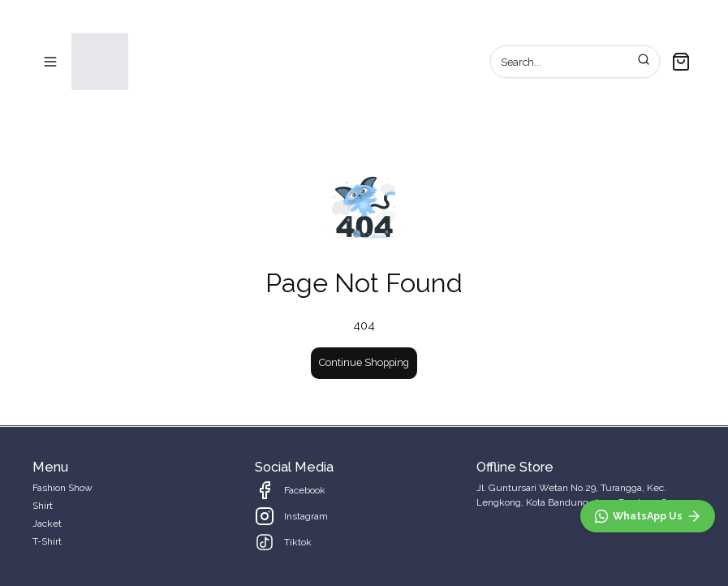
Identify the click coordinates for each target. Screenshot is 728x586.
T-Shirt (47, 541)
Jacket (47, 524)
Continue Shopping (364, 362)
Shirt (43, 506)
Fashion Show (62, 488)
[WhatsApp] (648, 516)
